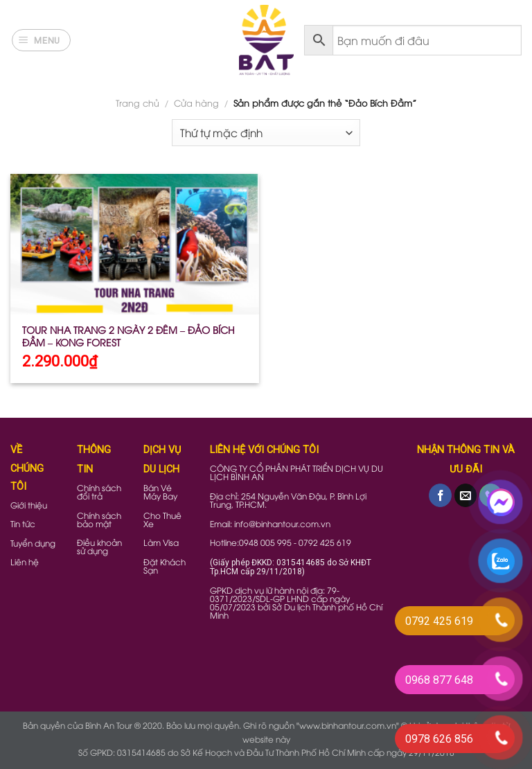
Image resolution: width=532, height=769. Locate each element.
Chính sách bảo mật (99, 519)
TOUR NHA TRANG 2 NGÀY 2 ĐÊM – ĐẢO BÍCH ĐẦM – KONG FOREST (128, 336)
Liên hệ (25, 562)
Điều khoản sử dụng (99, 546)
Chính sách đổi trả (99, 492)
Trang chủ (138, 103)
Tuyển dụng (33, 543)
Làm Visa (161, 542)
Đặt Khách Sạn (165, 566)
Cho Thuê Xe (162, 519)
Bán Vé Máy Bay (160, 492)
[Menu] (42, 40)
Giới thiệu (29, 505)
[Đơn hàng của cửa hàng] (266, 133)
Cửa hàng (196, 103)
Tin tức (23, 523)
